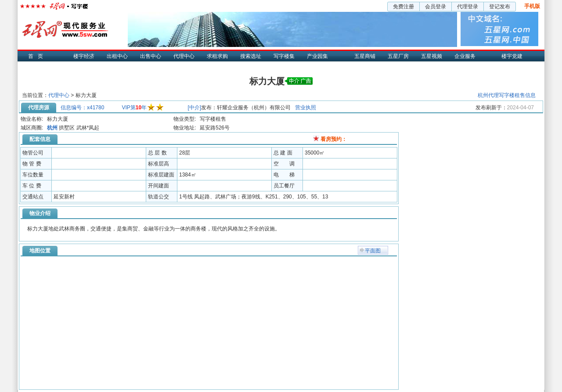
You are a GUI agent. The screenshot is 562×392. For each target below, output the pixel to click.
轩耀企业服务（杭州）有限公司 (254, 108)
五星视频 (432, 56)
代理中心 (184, 56)
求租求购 (217, 56)
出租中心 (117, 56)
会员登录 (436, 7)
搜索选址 (251, 56)
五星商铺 (365, 56)
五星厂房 (398, 56)
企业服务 (465, 56)
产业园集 (317, 56)
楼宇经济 (84, 56)
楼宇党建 (512, 56)
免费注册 (403, 7)
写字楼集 (284, 56)
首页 (38, 56)
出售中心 (151, 56)
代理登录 (468, 7)
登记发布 (500, 7)
